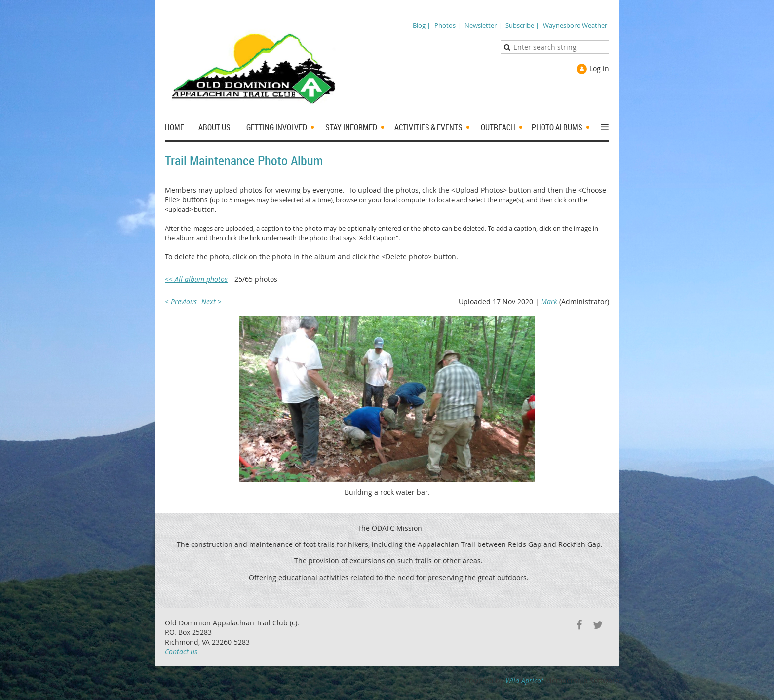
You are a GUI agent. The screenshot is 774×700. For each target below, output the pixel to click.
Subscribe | (522, 25)
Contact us (181, 651)
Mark (549, 301)
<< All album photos (196, 279)
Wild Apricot (524, 681)
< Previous (181, 301)
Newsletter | (483, 25)
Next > (212, 301)
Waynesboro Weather (575, 25)
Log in (599, 68)
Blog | (422, 25)
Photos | (447, 25)
